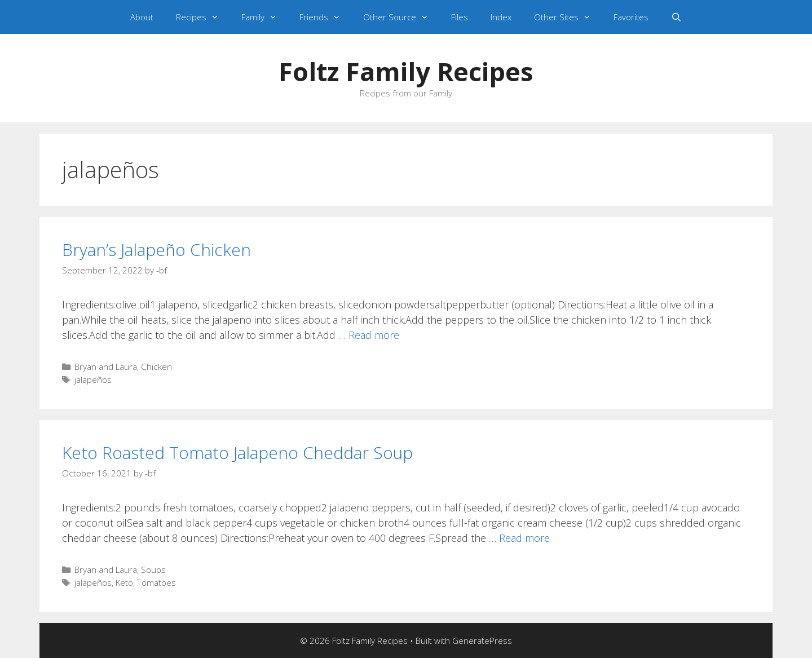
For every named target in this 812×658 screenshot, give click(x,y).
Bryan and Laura (106, 366)
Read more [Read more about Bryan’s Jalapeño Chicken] (374, 335)
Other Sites (568, 17)
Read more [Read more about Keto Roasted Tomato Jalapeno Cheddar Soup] (524, 538)
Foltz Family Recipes (406, 71)
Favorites (631, 17)
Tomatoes (156, 582)
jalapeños (93, 379)
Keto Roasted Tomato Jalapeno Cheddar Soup (237, 452)
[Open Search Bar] (676, 17)
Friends (326, 17)
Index (501, 17)
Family (265, 17)
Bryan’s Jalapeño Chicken (156, 249)
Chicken (156, 366)
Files (460, 17)
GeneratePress (482, 641)
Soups (153, 569)
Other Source (401, 17)
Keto (124, 582)
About (142, 17)
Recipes (203, 17)
